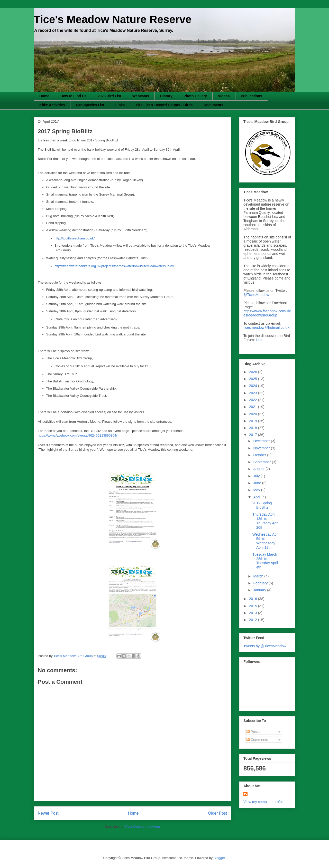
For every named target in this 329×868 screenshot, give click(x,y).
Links (120, 105)
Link (259, 340)
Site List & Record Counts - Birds (164, 105)
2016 (254, 599)
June (258, 483)
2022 (254, 400)
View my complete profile (263, 802)
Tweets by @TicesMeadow (265, 646)
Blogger (219, 858)
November (262, 448)
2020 (254, 414)
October (260, 455)
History (166, 96)
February (261, 583)
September (262, 462)
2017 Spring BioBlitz (262, 505)
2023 (254, 393)
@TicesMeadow (256, 295)
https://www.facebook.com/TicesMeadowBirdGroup (267, 313)
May (257, 490)
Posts (253, 732)
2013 (254, 613)
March (259, 576)
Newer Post (48, 813)
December (262, 441)
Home (44, 96)
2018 (254, 428)
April (257, 497)
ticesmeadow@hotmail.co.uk (266, 327)
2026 (254, 372)
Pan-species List (90, 105)
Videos (224, 96)
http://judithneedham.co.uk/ (75, 238)
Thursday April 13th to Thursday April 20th (266, 521)
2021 (254, 407)
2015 (254, 606)
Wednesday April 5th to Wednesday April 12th (266, 541)
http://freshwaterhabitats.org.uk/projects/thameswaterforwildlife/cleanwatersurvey (114, 266)
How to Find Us (74, 96)
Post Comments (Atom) (143, 827)
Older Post (217, 813)
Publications (252, 96)
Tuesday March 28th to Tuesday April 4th (265, 561)
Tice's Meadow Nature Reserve (113, 19)
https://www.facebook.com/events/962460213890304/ (77, 435)
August (259, 469)
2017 (254, 435)
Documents (213, 105)
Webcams (141, 96)
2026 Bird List (109, 96)
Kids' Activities (52, 105)
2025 (254, 379)
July (257, 476)
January (260, 590)
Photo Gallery (195, 96)
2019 (254, 421)
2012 (254, 620)
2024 (254, 386)
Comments (257, 740)
